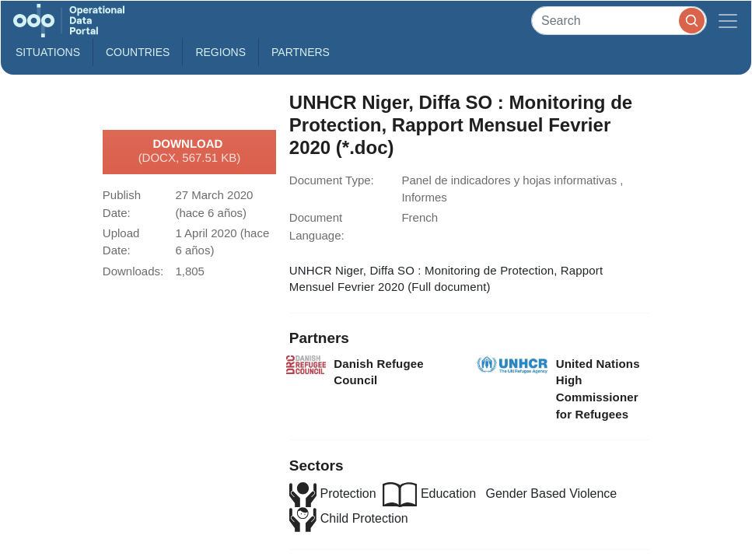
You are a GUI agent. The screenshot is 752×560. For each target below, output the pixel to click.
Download (190, 152)
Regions (220, 52)
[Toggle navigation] (728, 21)
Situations (48, 52)
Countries (138, 52)
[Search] (619, 21)
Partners (301, 52)
